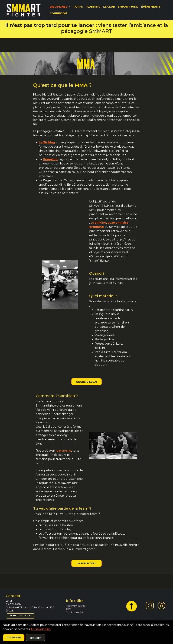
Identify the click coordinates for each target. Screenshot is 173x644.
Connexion (58, 13)
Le (47, 142)
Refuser (35, 638)
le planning (63, 451)
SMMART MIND (128, 7)
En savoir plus (41, 629)
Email (9, 601)
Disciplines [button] (59, 7)
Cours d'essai (86, 382)
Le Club (109, 7)
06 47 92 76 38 (13, 604)
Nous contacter (20, 616)
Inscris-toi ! (86, 563)
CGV (68, 609)
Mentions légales (74, 612)
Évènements (151, 7)
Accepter (14, 637)
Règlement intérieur (76, 606)
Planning (93, 7)
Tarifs (78, 7)
